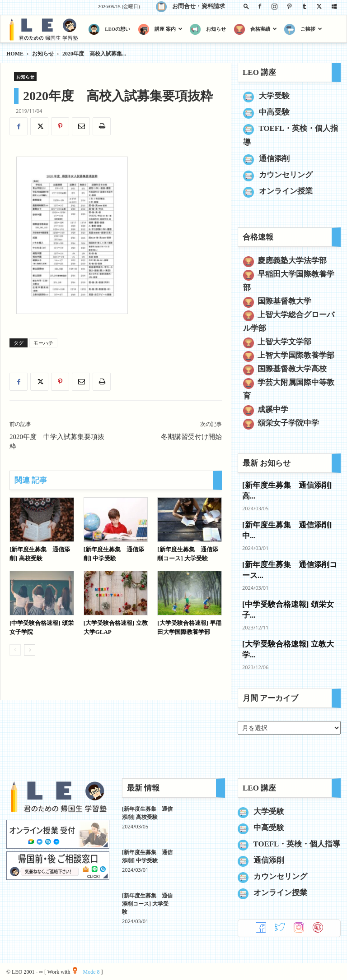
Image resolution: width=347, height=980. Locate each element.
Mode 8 (86, 972)
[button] (246, 6)
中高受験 (274, 112)
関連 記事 (31, 480)
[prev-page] (15, 650)
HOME (15, 54)
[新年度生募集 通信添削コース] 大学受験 (147, 904)
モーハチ (43, 343)
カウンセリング (286, 175)
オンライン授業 (286, 191)
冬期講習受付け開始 (191, 437)
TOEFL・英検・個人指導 (297, 844)
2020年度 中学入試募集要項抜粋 (57, 441)
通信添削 (274, 159)
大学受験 (274, 96)
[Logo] (45, 29)
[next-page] (30, 650)
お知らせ (43, 54)
